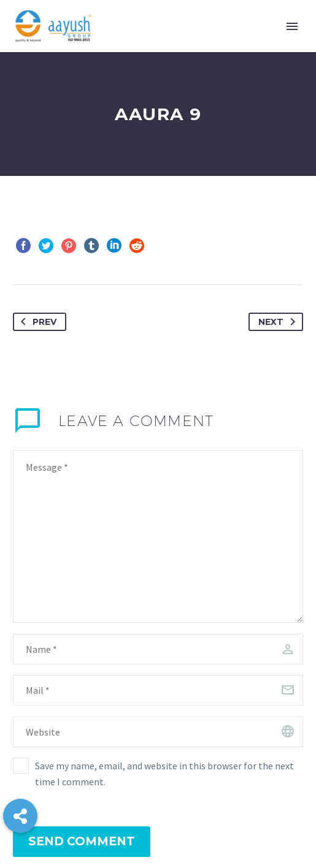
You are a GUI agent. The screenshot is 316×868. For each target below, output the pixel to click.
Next (279, 322)
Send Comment (82, 841)
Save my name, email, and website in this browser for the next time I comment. (164, 774)
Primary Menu (292, 26)
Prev (36, 322)
